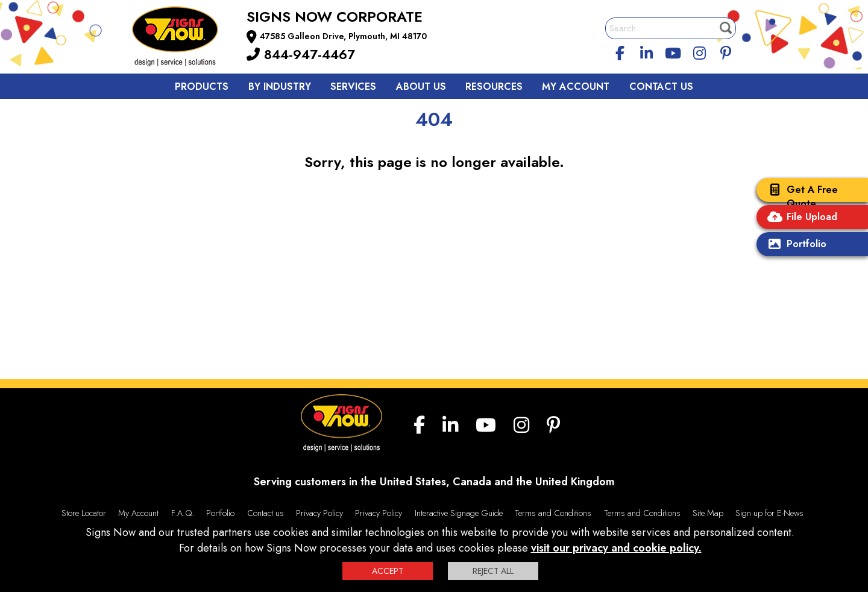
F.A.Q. (183, 513)
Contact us (266, 513)
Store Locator (84, 513)
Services (353, 87)
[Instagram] (699, 51)
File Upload (800, 218)
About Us (421, 87)
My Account (576, 87)
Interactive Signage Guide (459, 513)
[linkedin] (647, 51)
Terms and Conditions (553, 513)
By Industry (280, 87)
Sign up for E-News (769, 513)
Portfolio (794, 245)
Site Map (708, 513)
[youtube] (673, 51)
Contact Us (661, 87)
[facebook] (620, 51)
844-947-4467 (301, 54)
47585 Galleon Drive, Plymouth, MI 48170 (343, 36)
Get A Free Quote (800, 197)
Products (202, 87)
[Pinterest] (726, 51)
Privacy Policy (319, 513)
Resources (494, 87)
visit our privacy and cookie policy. (616, 548)
